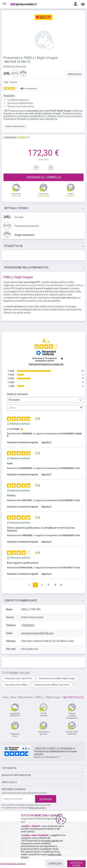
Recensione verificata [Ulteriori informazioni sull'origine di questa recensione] (20, 424)
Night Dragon (53, 697)
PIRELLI (40, 697)
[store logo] (24, 4)
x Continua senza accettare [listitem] (13, 864)
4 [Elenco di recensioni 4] (55, 585)
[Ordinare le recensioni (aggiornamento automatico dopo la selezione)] (45, 400)
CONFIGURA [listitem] (55, 864)
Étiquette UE (13, 246)
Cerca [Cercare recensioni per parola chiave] (43, 408)
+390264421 (28, 625)
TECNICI (16, 208)
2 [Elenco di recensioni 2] (42, 585)
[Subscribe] (46, 799)
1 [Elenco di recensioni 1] (35, 585)
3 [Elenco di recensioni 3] (48, 585)
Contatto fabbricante (21, 601)
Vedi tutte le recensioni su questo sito (46, 364)
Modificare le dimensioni (15, 66)
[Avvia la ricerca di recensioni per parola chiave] (81, 408)
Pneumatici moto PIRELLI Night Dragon (57, 679)
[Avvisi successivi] (61, 585)
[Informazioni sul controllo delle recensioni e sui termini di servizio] (62, 359)
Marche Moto (26, 697)
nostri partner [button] (52, 841)
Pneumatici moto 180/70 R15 (18, 679)
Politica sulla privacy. (37, 808)
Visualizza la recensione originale (22, 442)
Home (6, 697)
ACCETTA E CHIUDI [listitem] (76, 864)
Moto (14, 697)
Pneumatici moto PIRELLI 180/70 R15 (52, 685)
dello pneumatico (26, 267)
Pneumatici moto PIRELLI (16, 685)
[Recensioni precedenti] (29, 585)
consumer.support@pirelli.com (37, 633)
